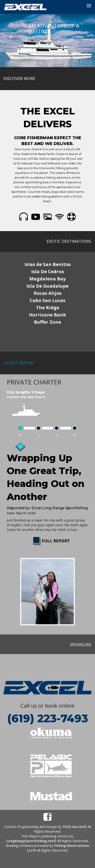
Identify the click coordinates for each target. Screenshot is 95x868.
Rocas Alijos (48, 293)
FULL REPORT (51, 541)
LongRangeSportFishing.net (30, 841)
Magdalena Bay (47, 279)
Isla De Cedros (48, 272)
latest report (19, 363)
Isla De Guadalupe (47, 286)
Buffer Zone (47, 322)
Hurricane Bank (47, 315)
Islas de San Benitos (48, 264)
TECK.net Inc (73, 827)
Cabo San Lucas (47, 300)
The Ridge (48, 308)
